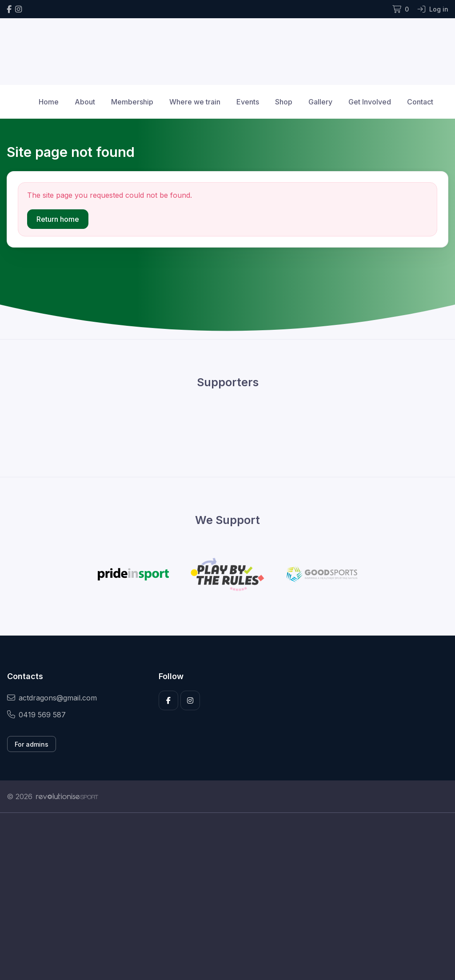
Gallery (320, 102)
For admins (32, 744)
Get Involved (370, 102)
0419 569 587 (36, 715)
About (85, 102)
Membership (132, 102)
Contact (420, 102)
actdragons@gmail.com (52, 698)
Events (248, 102)
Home (49, 102)
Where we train (195, 102)
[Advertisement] (227, 896)
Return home (58, 219)
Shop (284, 102)
